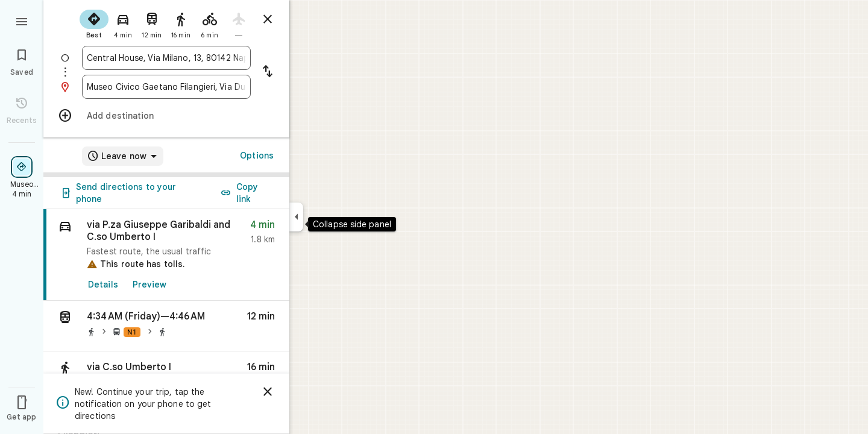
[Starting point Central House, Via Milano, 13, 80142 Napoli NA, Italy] (166, 58)
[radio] (94, 23)
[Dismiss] (268, 392)
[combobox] (166, 58)
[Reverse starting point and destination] (268, 72)
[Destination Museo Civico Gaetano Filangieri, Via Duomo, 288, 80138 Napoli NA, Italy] (166, 87)
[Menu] (22, 20)
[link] (166, 255)
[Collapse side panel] (296, 217)
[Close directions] (268, 19)
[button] (166, 326)
